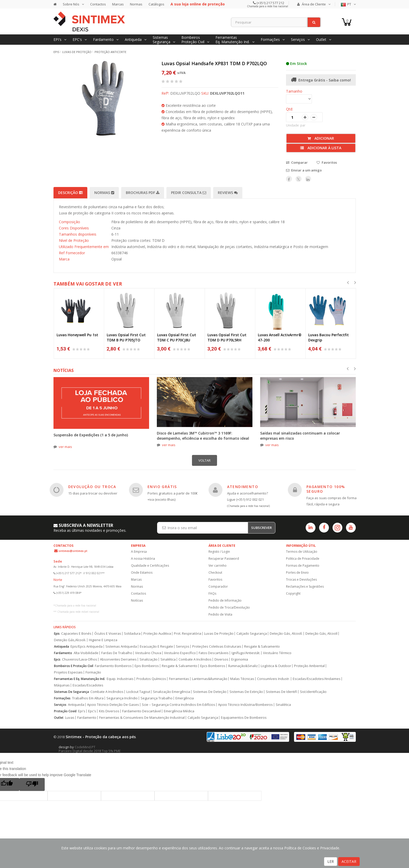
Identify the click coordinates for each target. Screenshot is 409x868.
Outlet (59, 718)
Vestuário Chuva (148, 653)
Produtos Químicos (151, 679)
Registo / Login (219, 552)
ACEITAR (349, 861)
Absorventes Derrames (118, 659)
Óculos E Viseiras (108, 634)
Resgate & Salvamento (262, 646)
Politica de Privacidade (303, 559)
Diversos (221, 659)
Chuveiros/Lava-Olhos (80, 659)
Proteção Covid (65, 711)
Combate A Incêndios (195, 659)
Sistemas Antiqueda (121, 646)
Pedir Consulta (189, 193)
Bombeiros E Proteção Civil (74, 666)
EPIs (56, 52)
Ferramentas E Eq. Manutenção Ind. (80, 679)
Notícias (137, 600)
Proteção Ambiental (309, 666)
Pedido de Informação (225, 600)
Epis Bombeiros (147, 666)
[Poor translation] (32, 784)
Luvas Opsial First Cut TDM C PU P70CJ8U (177, 337)
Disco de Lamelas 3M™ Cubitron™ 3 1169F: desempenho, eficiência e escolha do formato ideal (203, 436)
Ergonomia (240, 659)
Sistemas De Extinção (246, 692)
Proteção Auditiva (157, 634)
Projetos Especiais (68, 672)
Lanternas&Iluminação (210, 679)
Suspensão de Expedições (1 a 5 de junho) (91, 435)
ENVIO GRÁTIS (162, 487)
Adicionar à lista (321, 148)
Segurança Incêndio (122, 698)
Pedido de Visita (220, 614)
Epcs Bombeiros (213, 666)
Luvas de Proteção (77, 52)
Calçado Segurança (252, 634)
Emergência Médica (179, 711)
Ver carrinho (218, 566)
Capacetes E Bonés (76, 634)
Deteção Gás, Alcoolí (321, 634)
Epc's (92, 711)
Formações (62, 698)
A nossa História (143, 559)
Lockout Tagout (138, 692)
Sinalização (149, 659)
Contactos (98, 4)
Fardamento (63, 653)
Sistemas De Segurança (71, 692)
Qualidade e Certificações (150, 566)
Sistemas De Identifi (281, 692)
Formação (93, 672)
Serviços (183, 646)
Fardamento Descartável (142, 711)
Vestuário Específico (180, 653)
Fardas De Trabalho (117, 653)
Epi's (82, 711)
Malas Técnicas (242, 679)
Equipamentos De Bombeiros (244, 718)
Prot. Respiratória (188, 634)
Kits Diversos (109, 711)
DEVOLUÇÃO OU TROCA (92, 487)
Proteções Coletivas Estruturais (217, 646)
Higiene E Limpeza (103, 640)
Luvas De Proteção (219, 634)
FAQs (212, 593)
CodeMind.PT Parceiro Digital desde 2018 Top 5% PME (90, 749)
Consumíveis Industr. (273, 679)
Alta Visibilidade (86, 653)
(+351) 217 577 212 (270, 3)
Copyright (293, 593)
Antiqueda (61, 646)
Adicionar (321, 138)
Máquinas (62, 685)
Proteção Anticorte (110, 52)
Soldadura (132, 634)
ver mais (65, 447)
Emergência (185, 698)
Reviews (228, 193)
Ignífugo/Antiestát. (246, 653)
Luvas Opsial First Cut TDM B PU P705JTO (126, 337)
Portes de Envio (297, 573)
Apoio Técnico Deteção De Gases (113, 705)
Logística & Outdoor (276, 666)
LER (331, 861)
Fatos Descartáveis (214, 653)
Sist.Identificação (313, 692)
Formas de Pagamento (303, 566)
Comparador (218, 586)
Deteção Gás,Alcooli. (70, 640)
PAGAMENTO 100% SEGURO (326, 489)
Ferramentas (179, 679)
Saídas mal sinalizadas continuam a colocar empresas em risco (300, 436)
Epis (57, 634)
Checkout (215, 573)
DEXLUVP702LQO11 (227, 93)
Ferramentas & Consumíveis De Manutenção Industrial (142, 718)
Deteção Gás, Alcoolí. (286, 634)
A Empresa (139, 552)
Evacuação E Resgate (156, 646)
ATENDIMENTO (243, 487)
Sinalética (168, 659)
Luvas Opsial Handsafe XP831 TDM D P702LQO (214, 63)
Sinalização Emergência (172, 692)
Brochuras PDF (143, 193)
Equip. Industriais (120, 679)
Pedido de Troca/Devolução (229, 607)
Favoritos (215, 579)
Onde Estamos (142, 573)
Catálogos (156, 4)
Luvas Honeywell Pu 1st (77, 335)
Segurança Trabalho (157, 698)
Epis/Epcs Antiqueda (87, 646)
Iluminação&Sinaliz (243, 666)
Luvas (70, 718)
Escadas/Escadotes (88, 685)
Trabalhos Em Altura (88, 698)
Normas (136, 4)
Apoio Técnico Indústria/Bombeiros (245, 705)
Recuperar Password (224, 559)
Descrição (70, 193)
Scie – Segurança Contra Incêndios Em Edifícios (179, 705)
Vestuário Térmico (277, 653)
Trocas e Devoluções (301, 579)
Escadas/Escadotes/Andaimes (317, 679)
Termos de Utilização (302, 552)
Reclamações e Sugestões (305, 586)
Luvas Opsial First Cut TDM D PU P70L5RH (227, 337)
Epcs (57, 659)
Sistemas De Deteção (210, 692)
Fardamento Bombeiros (113, 666)
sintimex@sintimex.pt (73, 551)
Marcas (118, 4)
